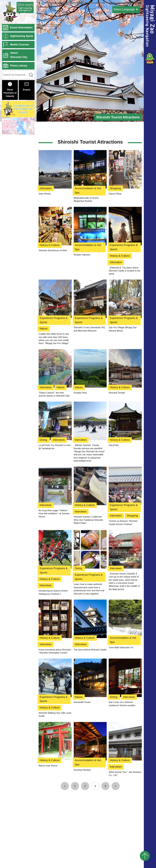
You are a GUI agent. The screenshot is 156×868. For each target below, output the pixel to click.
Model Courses (20, 44)
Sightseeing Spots (22, 36)
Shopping (115, 337)
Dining (44, 588)
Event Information (21, 27)
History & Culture (50, 393)
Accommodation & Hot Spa (88, 339)
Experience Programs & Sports (124, 396)
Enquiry (27, 86)
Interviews (46, 536)
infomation (46, 337)
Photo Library (19, 66)
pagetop (145, 856)
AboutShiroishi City (19, 55)
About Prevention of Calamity (10, 90)
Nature (44, 477)
